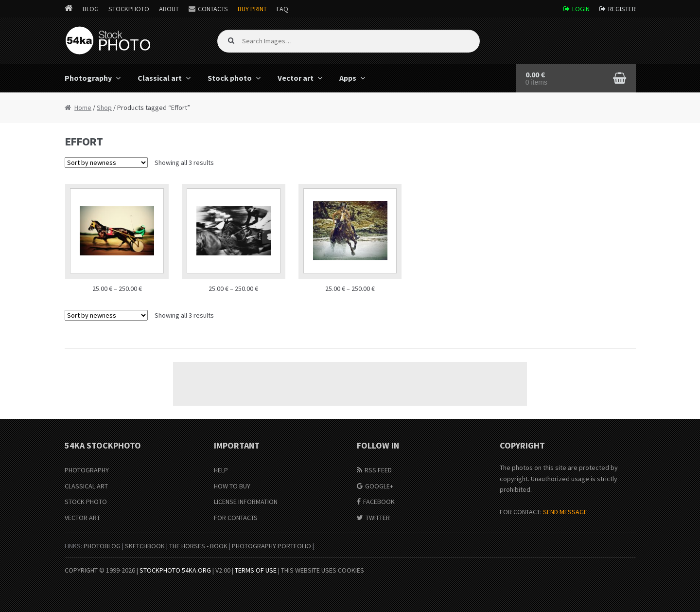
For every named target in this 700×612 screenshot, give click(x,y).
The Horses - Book (198, 546)
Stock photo (230, 78)
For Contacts (236, 518)
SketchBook (145, 546)
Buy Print (252, 9)
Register (622, 9)
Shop (104, 108)
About (169, 9)
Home (83, 108)
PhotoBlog (102, 546)
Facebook (379, 502)
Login (581, 9)
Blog (91, 9)
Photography (88, 78)
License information (246, 502)
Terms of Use (256, 570)
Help (221, 470)
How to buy (232, 486)
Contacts (213, 9)
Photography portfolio (271, 546)
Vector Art (82, 518)
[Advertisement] (350, 384)
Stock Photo (86, 502)
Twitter (378, 518)
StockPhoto (129, 9)
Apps (348, 78)
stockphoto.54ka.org (175, 570)
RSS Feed (378, 470)
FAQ (282, 9)
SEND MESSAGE (565, 512)
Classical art (160, 78)
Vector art (296, 78)
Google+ (379, 486)
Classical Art (86, 486)
